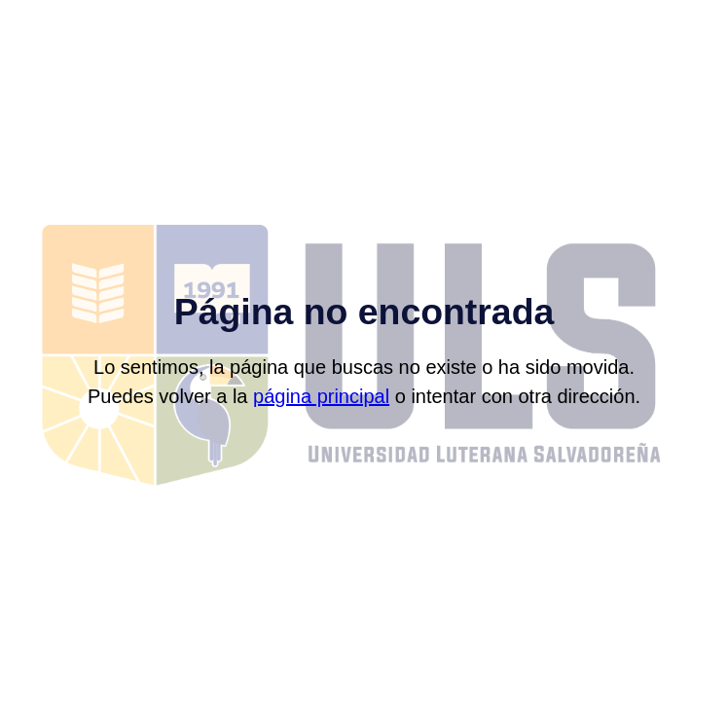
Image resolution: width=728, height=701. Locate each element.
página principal (321, 396)
